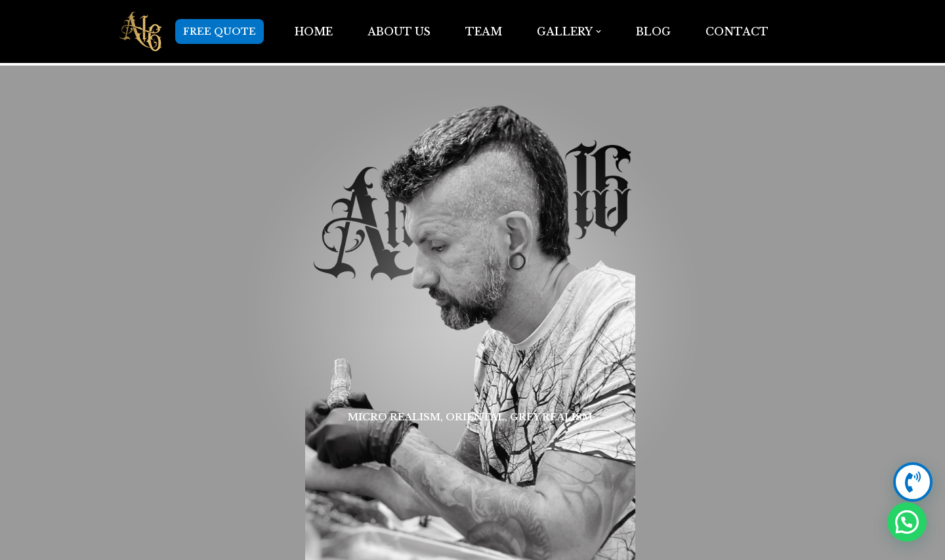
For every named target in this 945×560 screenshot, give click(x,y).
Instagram (242, 313)
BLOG (653, 31)
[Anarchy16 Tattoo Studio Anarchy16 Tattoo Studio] (141, 31)
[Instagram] (154, 313)
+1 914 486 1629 (699, 313)
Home (313, 31)
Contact (737, 31)
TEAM (484, 31)
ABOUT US (399, 31)
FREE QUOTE (220, 31)
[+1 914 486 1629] (787, 313)
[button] (598, 31)
